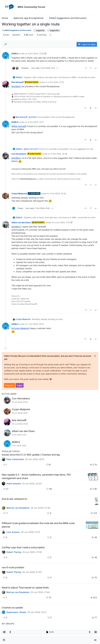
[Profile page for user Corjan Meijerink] (6, 196)
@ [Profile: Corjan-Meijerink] (20, 328)
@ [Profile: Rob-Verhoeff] (19, 126)
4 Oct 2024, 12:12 (56, 82)
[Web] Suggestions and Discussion (17, 30)
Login (20, 385)
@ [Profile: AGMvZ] (16, 86)
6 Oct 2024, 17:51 (62, 222)
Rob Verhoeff (17, 82)
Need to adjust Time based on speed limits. (26, 588)
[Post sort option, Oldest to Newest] (6, 44)
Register (10, 385)
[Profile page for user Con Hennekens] (6, 156)
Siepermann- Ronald (16, 612)
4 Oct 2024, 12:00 (36, 54)
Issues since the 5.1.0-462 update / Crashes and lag (31, 455)
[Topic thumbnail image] (93, 477)
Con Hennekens (19, 154)
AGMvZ (15, 54)
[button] (4, 640)
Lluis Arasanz (13, 532)
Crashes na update (12, 608)
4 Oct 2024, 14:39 (59, 154)
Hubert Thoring (14, 552)
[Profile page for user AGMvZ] (6, 56)
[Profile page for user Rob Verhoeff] (6, 84)
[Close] (95, 356)
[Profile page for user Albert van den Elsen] (6, 225)
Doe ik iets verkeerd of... (15, 499)
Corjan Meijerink (19, 193)
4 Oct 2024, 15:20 (58, 193)
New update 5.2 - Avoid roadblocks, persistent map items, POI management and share (36, 476)
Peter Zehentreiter (15, 459)
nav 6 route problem (13, 567)
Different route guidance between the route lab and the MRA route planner (38, 525)
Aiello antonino (14, 484)
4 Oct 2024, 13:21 (36, 122)
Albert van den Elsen (21, 222)
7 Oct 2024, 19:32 (36, 324)
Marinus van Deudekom (18, 508)
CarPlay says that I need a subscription (23, 547)
